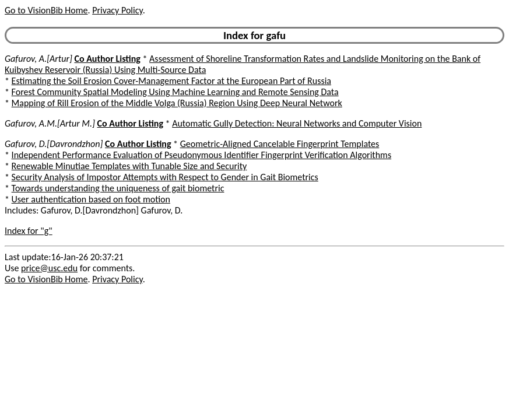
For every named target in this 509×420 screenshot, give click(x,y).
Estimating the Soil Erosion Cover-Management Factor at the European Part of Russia (171, 81)
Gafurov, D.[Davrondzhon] (54, 144)
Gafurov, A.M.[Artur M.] (50, 123)
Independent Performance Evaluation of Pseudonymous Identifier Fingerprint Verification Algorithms (202, 155)
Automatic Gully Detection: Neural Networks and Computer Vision (297, 123)
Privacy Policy (117, 10)
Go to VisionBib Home (46, 10)
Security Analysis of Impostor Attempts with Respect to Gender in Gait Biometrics (165, 177)
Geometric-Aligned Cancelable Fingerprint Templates (280, 144)
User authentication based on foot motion (91, 199)
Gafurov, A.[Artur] (38, 59)
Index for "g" (29, 231)
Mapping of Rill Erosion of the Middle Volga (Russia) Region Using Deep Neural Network (177, 103)
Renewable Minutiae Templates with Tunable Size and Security (129, 166)
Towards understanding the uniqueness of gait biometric (118, 188)
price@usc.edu (49, 268)
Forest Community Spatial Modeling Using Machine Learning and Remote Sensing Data (175, 92)
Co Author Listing (107, 59)
